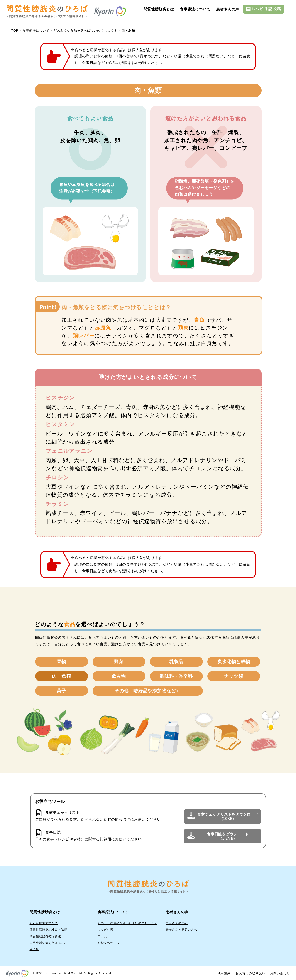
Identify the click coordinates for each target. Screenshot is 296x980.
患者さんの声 (228, 9)
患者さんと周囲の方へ (181, 930)
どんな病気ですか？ (44, 923)
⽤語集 (34, 949)
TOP (15, 30)
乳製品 (176, 662)
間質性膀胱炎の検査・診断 (49, 930)
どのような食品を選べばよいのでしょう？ (85, 30)
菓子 (61, 691)
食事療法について (195, 9)
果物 (61, 662)
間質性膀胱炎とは (159, 9)
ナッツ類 (234, 676)
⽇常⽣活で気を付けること (49, 943)
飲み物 (119, 676)
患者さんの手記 (177, 923)
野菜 (119, 662)
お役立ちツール (109, 943)
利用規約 (224, 973)
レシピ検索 (106, 930)
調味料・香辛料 (176, 676)
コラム (102, 936)
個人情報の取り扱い (250, 973)
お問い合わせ (280, 973)
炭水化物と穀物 (234, 662)
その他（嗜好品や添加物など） (148, 691)
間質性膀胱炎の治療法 (45, 936)
